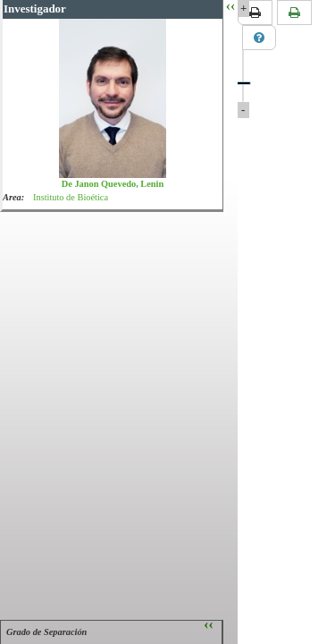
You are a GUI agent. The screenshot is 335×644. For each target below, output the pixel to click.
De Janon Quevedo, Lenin (113, 184)
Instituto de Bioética (71, 197)
